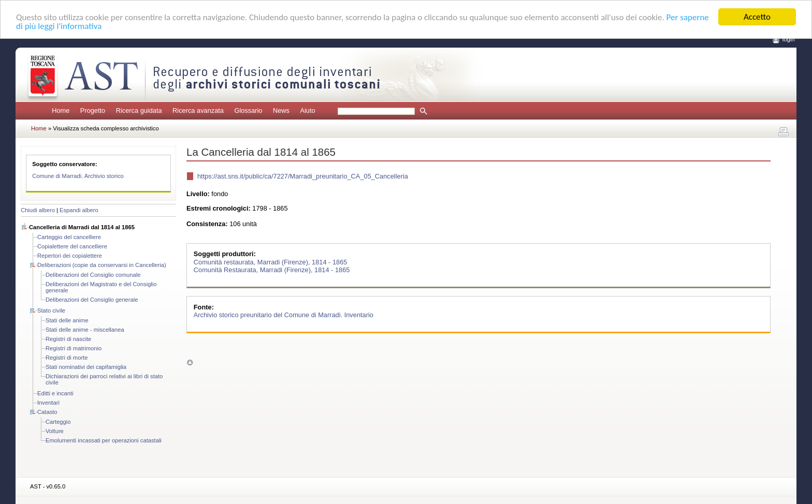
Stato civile (51, 310)
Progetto (93, 110)
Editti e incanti (55, 393)
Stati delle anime (67, 320)
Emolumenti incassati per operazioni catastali (104, 440)
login (789, 39)
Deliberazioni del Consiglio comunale (93, 275)
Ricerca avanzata (198, 110)
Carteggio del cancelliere (69, 237)
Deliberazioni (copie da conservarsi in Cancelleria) (102, 265)
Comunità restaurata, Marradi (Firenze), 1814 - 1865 (271, 262)
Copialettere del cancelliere (72, 246)
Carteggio (58, 422)
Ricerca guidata (139, 110)
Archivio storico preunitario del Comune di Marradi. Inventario (284, 315)
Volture (55, 431)
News (281, 110)
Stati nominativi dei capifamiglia (86, 367)
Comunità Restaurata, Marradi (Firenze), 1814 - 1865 (272, 269)
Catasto (47, 412)
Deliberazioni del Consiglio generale (92, 300)
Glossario (248, 110)
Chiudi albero (38, 210)
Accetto (757, 17)
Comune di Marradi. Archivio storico (78, 176)
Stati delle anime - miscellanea (85, 330)
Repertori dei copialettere (70, 256)
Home (61, 110)
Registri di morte (67, 358)
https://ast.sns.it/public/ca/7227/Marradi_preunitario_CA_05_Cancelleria (303, 176)
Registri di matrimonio (74, 348)
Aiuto (307, 110)
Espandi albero (79, 210)
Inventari (48, 403)
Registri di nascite (68, 339)
